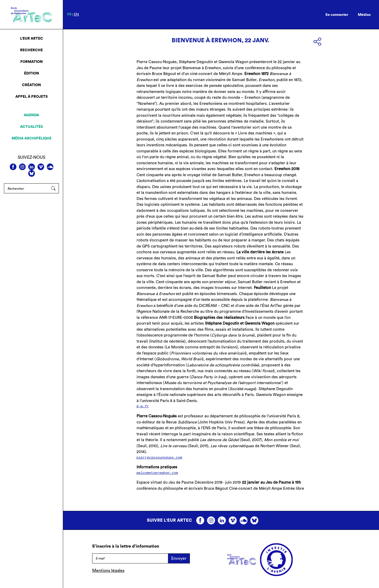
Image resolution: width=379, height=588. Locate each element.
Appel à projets (32, 97)
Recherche (31, 50)
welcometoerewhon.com (157, 473)
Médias (364, 15)
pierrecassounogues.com (159, 458)
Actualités (32, 127)
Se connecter (337, 15)
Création (31, 85)
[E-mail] (130, 558)
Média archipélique (32, 138)
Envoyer (179, 558)
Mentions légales (108, 571)
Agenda (31, 115)
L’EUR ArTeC (32, 39)
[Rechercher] (26, 188)
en (76, 15)
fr (69, 15)
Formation (32, 62)
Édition (32, 73)
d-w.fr (143, 406)
